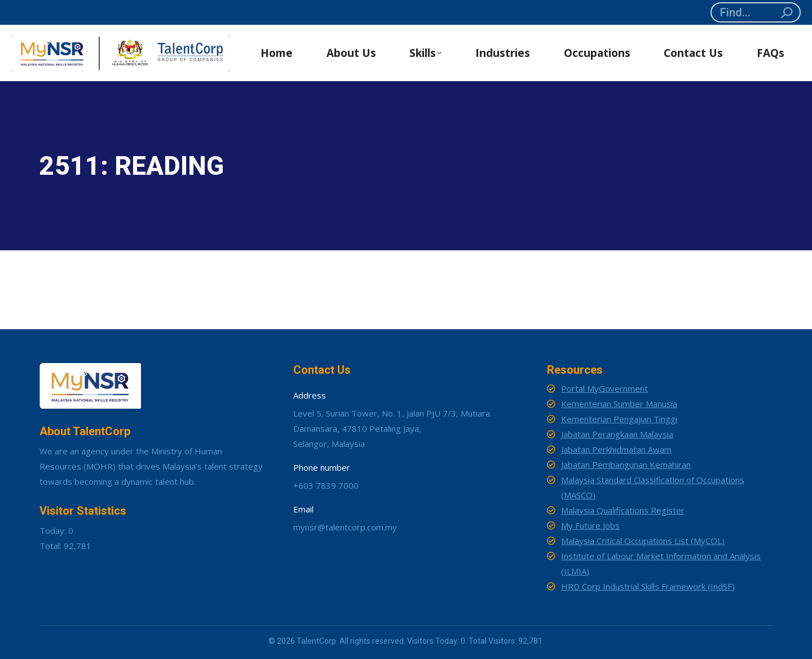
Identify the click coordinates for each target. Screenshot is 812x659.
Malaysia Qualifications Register (623, 510)
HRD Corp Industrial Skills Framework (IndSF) (648, 586)
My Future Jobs (590, 525)
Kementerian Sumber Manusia (619, 404)
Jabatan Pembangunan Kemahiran (626, 465)
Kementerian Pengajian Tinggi (619, 419)
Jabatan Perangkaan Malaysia (617, 434)
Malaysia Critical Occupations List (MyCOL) (643, 541)
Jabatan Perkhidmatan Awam (616, 449)
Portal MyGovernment (604, 388)
